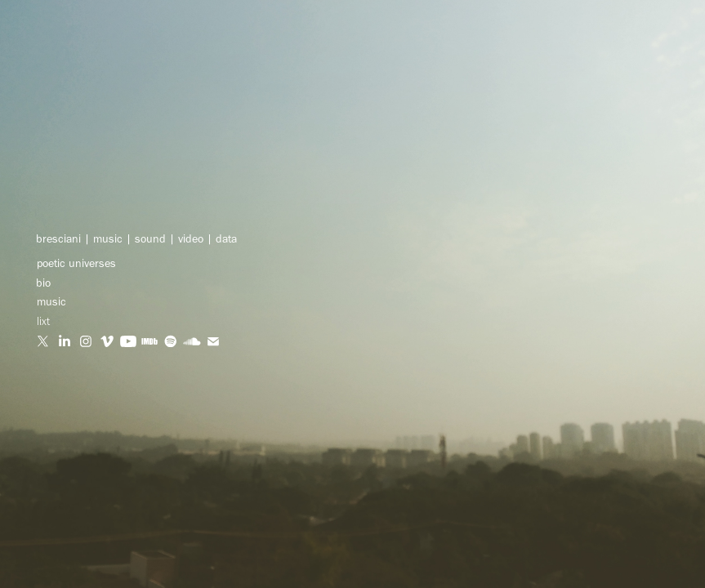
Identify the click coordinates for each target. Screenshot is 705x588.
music (51, 302)
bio (43, 283)
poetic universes (76, 263)
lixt (43, 321)
